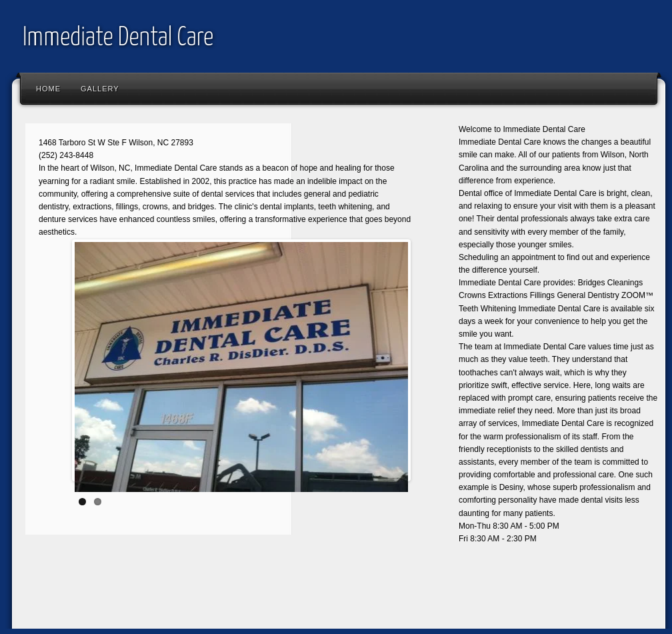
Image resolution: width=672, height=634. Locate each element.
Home (48, 89)
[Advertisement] (261, 591)
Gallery (100, 89)
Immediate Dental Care (118, 38)
